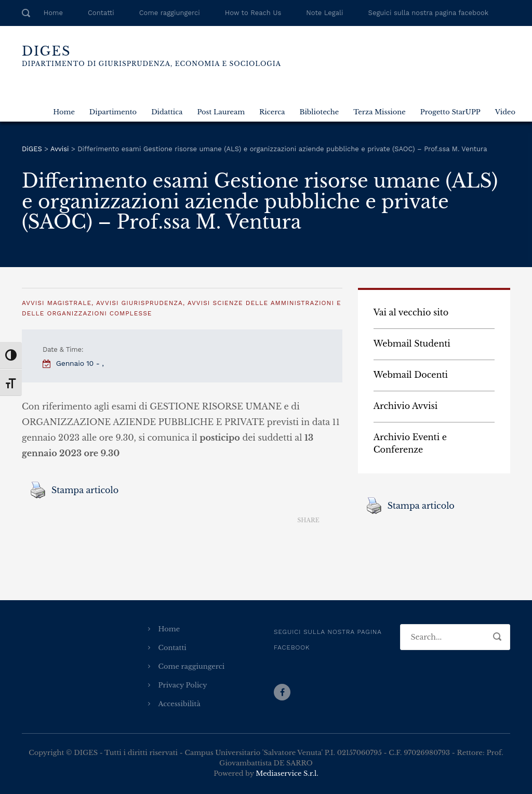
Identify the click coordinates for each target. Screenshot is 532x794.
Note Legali (324, 13)
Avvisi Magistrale (57, 303)
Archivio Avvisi (406, 406)
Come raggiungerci (170, 13)
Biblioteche (319, 112)
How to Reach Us (253, 13)
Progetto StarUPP (450, 112)
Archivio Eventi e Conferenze (410, 443)
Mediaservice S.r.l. (287, 773)
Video (505, 112)
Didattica (167, 112)
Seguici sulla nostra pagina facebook (429, 13)
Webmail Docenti (411, 375)
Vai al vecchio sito (411, 312)
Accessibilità (179, 704)
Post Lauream (221, 112)
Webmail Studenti (412, 343)
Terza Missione (379, 112)
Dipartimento (113, 112)
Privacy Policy (183, 685)
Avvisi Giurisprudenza (139, 303)
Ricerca (272, 112)
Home (53, 13)
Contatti (101, 13)
